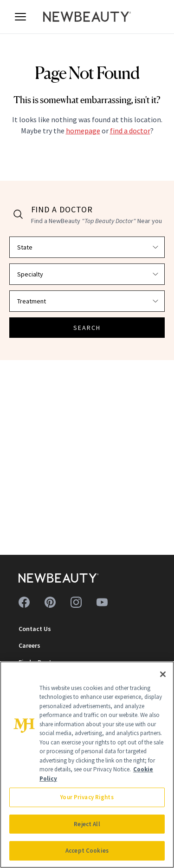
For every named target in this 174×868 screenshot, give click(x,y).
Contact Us (35, 629)
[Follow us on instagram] (76, 602)
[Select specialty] (87, 274)
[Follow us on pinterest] (50, 602)
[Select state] (87, 247)
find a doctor (130, 131)
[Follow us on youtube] (102, 602)
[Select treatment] (87, 301)
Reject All (87, 824)
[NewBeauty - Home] (87, 17)
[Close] (163, 674)
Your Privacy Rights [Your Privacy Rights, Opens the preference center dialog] (87, 797)
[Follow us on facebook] (24, 602)
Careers (29, 645)
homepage (83, 131)
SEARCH (87, 328)
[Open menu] (20, 17)
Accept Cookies (87, 851)
